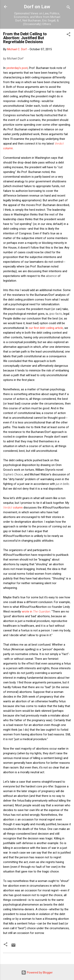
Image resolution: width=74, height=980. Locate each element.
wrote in (36, 612)
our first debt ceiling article (46, 328)
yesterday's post (17, 68)
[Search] (68, 8)
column (13, 508)
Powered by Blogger (37, 973)
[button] (68, 35)
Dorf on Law (37, 7)
